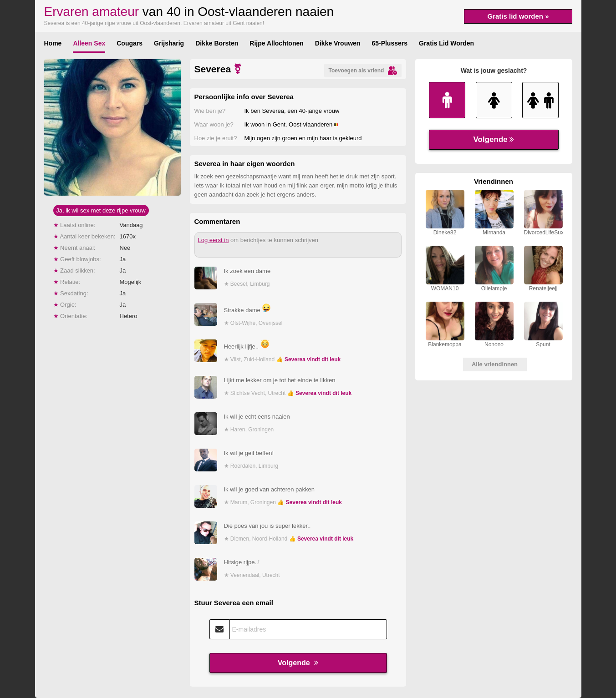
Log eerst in (214, 240)
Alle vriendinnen (495, 364)
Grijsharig (169, 43)
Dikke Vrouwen (338, 43)
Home (53, 43)
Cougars (130, 43)
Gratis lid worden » (518, 16)
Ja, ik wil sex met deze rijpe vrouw (101, 210)
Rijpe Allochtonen (276, 43)
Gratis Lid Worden (446, 43)
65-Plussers (389, 43)
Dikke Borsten (217, 43)
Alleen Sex (89, 43)
